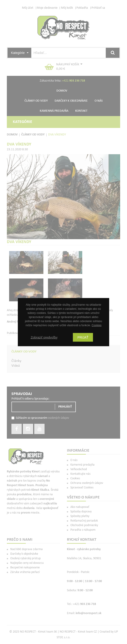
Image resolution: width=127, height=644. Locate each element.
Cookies (97, 325)
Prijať (83, 337)
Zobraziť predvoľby (44, 337)
